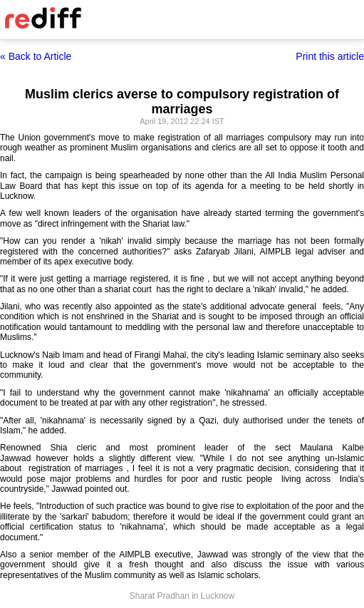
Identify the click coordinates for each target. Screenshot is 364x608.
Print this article (330, 56)
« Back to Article (36, 56)
